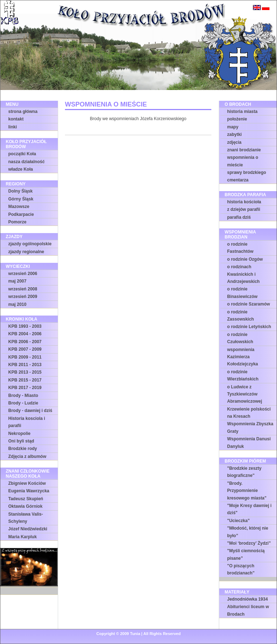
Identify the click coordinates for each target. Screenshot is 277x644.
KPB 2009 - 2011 (25, 357)
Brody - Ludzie (23, 403)
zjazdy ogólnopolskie (30, 244)
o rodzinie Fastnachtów (240, 248)
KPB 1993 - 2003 (25, 326)
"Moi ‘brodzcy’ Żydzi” (249, 543)
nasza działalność (26, 162)
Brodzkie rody (23, 449)
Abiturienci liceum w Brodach (248, 610)
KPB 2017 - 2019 (25, 388)
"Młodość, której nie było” (248, 532)
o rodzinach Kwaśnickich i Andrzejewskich (243, 274)
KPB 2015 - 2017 (25, 380)
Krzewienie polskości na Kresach (249, 413)
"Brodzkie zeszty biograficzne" (244, 472)
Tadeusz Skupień (26, 499)
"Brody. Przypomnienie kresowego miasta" (247, 491)
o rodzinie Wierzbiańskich (243, 375)
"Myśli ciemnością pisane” (246, 554)
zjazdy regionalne (26, 252)
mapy (233, 127)
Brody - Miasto (23, 396)
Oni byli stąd (21, 441)
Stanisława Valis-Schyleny (26, 518)
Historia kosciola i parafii (27, 422)
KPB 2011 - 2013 (25, 365)
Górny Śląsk (21, 199)
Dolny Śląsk (20, 191)
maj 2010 (17, 304)
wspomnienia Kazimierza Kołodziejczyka (243, 357)
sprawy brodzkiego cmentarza (247, 176)
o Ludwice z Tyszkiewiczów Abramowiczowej (245, 394)
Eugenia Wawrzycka (29, 491)
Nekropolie (19, 434)
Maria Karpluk (22, 537)
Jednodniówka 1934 (247, 599)
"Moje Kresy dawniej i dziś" (249, 509)
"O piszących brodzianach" (241, 569)
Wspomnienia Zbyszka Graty (250, 427)
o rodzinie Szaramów (248, 304)
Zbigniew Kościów (27, 483)
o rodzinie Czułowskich (240, 338)
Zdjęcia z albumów (27, 456)
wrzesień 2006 (23, 274)
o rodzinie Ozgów (245, 259)
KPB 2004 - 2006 (25, 334)
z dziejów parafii (244, 209)
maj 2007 (17, 281)
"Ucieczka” (238, 521)
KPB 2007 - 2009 (25, 349)
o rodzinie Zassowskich (241, 316)
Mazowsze (19, 207)
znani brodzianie (244, 150)
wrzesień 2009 (23, 297)
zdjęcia (234, 142)
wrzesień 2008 (23, 289)
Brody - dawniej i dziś (30, 411)
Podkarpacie (21, 214)
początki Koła (22, 154)
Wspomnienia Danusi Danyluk (249, 442)
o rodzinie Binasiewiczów (242, 293)
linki (13, 127)
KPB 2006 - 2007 (25, 342)
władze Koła (21, 169)
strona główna (23, 112)
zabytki (234, 134)
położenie (237, 119)
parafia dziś (239, 217)
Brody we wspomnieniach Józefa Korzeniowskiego (138, 119)
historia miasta (242, 112)
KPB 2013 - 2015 (25, 372)
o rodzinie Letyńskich (249, 327)
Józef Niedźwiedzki (28, 529)
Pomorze (17, 222)
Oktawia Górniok (25, 506)
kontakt (16, 119)
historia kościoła (244, 202)
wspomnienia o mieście (243, 161)
